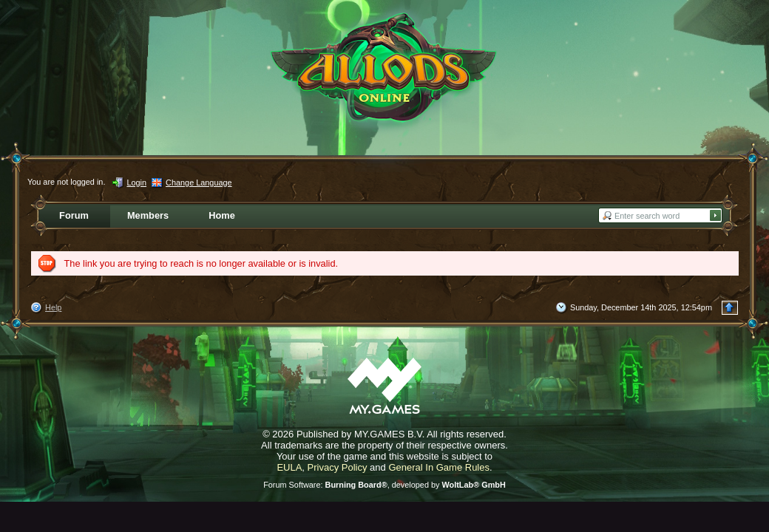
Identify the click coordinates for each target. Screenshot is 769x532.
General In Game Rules (439, 467)
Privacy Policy (338, 467)
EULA (289, 467)
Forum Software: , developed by (384, 485)
